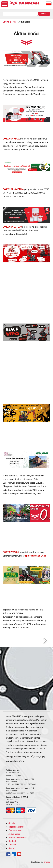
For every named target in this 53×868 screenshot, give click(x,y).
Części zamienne (16, 827)
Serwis (12, 823)
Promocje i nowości (18, 837)
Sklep (11, 848)
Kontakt (12, 841)
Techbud (12, 845)
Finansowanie (15, 830)
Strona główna (10, 22)
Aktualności (14, 834)
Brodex (47, 862)
